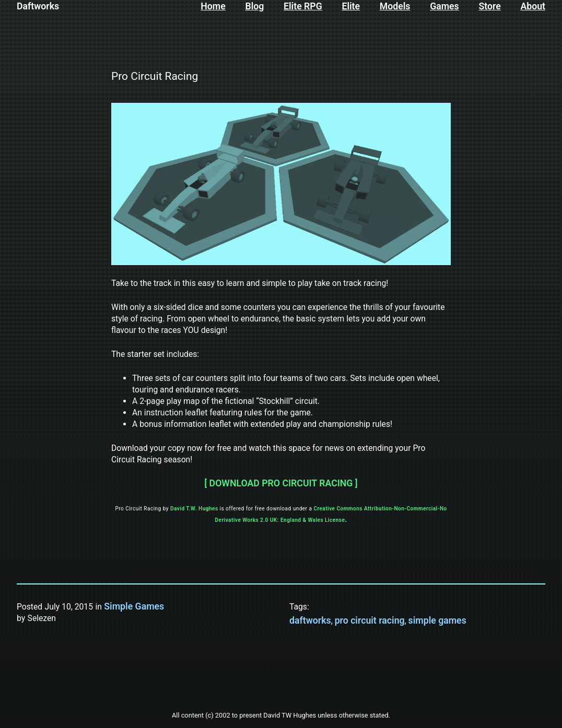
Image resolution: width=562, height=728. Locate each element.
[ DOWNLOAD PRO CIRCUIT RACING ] (281, 483)
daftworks (310, 620)
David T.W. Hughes (194, 509)
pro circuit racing (370, 620)
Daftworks (38, 6)
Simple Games (134, 606)
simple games (437, 620)
